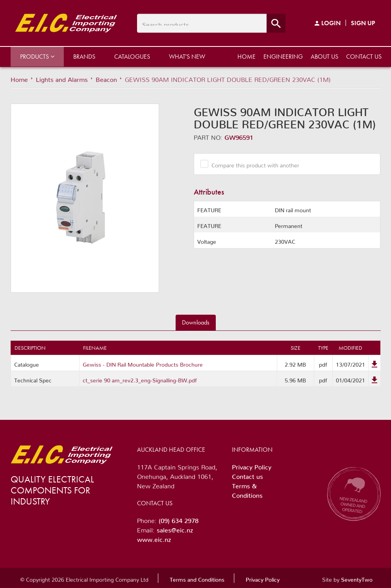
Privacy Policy (252, 466)
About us (324, 57)
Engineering (283, 57)
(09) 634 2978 (179, 519)
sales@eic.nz (175, 529)
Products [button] (37, 57)
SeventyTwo (357, 578)
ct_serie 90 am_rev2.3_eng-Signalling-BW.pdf (140, 379)
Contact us (364, 57)
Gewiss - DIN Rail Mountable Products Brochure (143, 363)
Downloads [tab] (196, 322)
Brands (84, 57)
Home (246, 57)
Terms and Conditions (197, 578)
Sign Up (363, 23)
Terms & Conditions (247, 489)
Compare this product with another (252, 164)
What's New (187, 57)
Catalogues (132, 57)
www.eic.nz (154, 538)
